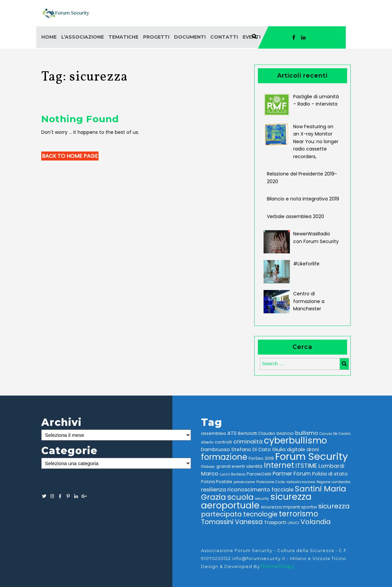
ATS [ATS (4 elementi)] (232, 433)
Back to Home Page (70, 156)
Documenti (190, 37)
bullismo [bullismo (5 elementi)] (307, 433)
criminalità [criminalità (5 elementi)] (248, 442)
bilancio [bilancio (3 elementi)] (285, 433)
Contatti (224, 37)
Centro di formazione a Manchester (309, 301)
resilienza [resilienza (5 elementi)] (213, 490)
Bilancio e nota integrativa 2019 (303, 199)
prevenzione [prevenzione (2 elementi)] (244, 482)
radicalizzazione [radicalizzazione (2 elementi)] (301, 482)
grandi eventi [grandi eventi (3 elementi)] (231, 466)
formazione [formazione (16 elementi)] (224, 457)
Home (49, 37)
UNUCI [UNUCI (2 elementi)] (293, 523)
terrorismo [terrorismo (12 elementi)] (298, 514)
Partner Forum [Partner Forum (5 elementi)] (292, 474)
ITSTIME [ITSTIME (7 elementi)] (306, 466)
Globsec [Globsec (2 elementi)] (208, 467)
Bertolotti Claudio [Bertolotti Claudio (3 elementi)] (257, 433)
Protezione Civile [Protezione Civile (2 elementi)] (271, 482)
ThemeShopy (277, 566)
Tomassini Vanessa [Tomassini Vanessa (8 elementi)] (232, 522)
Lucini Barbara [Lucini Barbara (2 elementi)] (232, 474)
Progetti (156, 37)
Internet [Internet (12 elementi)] (279, 465)
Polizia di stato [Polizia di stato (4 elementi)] (330, 474)
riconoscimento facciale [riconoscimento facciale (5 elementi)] (260, 490)
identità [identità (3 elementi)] (254, 466)
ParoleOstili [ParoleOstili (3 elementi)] (259, 474)
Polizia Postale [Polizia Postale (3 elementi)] (217, 482)
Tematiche (123, 37)
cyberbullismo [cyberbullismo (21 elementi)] (295, 440)
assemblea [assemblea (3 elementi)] (213, 433)
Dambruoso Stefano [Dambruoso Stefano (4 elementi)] (226, 449)
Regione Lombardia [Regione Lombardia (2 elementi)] (333, 482)
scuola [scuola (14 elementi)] (240, 497)
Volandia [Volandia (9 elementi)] (316, 522)
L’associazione (83, 37)
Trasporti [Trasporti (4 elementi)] (275, 522)
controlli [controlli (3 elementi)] (223, 442)
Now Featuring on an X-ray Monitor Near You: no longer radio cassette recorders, (316, 142)
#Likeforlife (306, 264)
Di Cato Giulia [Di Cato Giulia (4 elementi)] (269, 449)
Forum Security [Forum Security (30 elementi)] (312, 456)
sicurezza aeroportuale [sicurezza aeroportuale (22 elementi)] (256, 501)
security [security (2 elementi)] (262, 499)
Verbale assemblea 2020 (295, 216)
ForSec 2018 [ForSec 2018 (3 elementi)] (261, 458)
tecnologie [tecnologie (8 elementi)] (260, 514)
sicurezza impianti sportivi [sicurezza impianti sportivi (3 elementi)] (289, 507)
